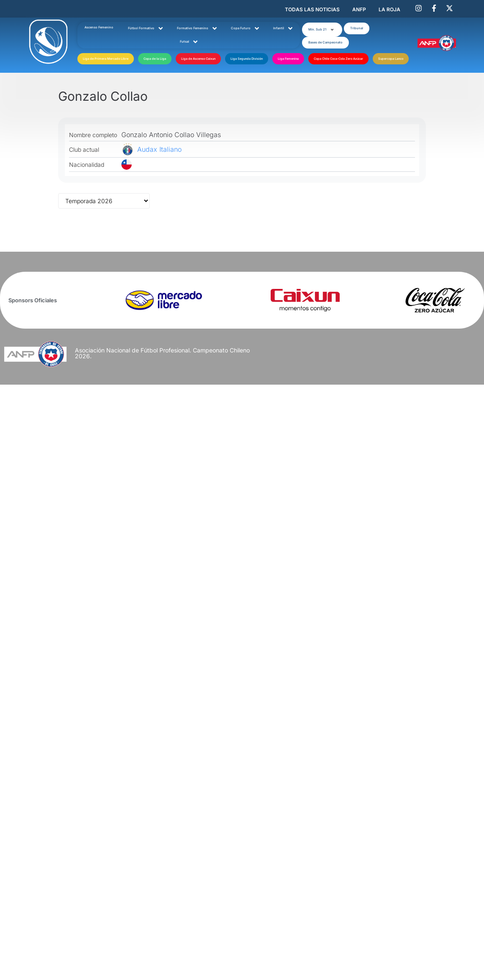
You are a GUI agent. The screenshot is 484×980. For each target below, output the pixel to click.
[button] (322, 28)
